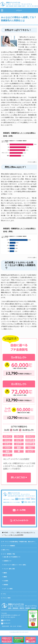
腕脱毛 (5, 573)
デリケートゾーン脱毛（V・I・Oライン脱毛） (15, 565)
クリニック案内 (7, 598)
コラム (4, 594)
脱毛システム (6, 550)
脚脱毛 (5, 577)
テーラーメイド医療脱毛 (9, 546)
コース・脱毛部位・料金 (9, 554)
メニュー (19, 10)
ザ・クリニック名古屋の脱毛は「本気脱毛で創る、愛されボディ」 (19, 542)
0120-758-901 (7, 620)
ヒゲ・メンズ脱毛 (8, 589)
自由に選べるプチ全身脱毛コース (12, 557)
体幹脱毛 (6, 585)
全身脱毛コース (7, 561)
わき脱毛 (6, 581)
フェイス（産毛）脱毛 (9, 569)
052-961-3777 (7, 623)
